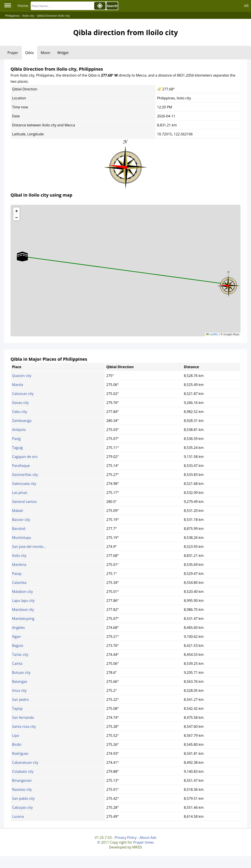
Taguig (17, 448)
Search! (112, 6)
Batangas (20, 681)
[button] (228, 284)
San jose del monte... (29, 547)
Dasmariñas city (25, 475)
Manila (18, 385)
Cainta (17, 664)
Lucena (18, 816)
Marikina (19, 565)
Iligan (16, 637)
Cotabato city (23, 771)
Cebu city (19, 412)
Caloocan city (23, 394)
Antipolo (19, 430)
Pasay (17, 574)
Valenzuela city (24, 484)
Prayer (13, 53)
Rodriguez (20, 753)
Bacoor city (21, 520)
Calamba (19, 583)
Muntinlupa (21, 538)
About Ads (148, 838)
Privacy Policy (125, 838)
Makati (18, 511)
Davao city (20, 403)
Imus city (19, 690)
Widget (63, 53)
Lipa (15, 735)
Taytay (17, 708)
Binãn (17, 744)
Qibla (29, 53)
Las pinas (20, 493)
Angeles (18, 628)
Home (23, 6)
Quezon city (22, 376)
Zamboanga (22, 421)
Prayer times (143, 842)
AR (246, 6)
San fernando (23, 717)
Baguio (18, 646)
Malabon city (22, 592)
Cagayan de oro (25, 457)
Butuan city (21, 673)
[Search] (62, 6)
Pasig (16, 439)
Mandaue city (23, 610)
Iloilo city (19, 556)
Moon (45, 53)
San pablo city (23, 798)
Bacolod (19, 529)
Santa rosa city (24, 726)
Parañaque (21, 466)
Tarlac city (20, 655)
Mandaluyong (23, 619)
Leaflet (212, 334)
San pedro (20, 699)
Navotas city (22, 789)
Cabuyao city (22, 807)
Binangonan (22, 780)
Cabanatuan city (25, 762)
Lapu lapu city (23, 601)
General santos (24, 502)
